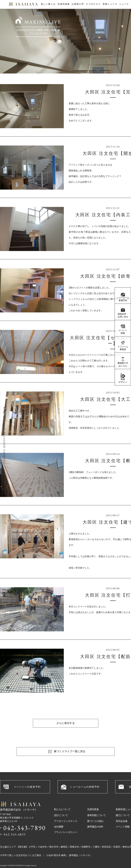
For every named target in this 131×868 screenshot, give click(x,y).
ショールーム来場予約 (123, 299)
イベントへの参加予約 (27, 779)
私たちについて (62, 801)
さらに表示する (66, 715)
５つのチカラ (93, 5)
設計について (61, 807)
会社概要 (59, 819)
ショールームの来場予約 (85, 779)
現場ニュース (110, 5)
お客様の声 (78, 5)
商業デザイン (123, 381)
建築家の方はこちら (123, 364)
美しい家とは (48, 5)
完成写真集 (63, 5)
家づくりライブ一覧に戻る (70, 743)
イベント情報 (123, 332)
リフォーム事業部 (123, 348)
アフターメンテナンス (66, 813)
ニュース (124, 5)
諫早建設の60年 (95, 819)
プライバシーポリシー (66, 824)
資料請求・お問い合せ (123, 315)
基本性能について (96, 807)
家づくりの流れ (95, 813)
